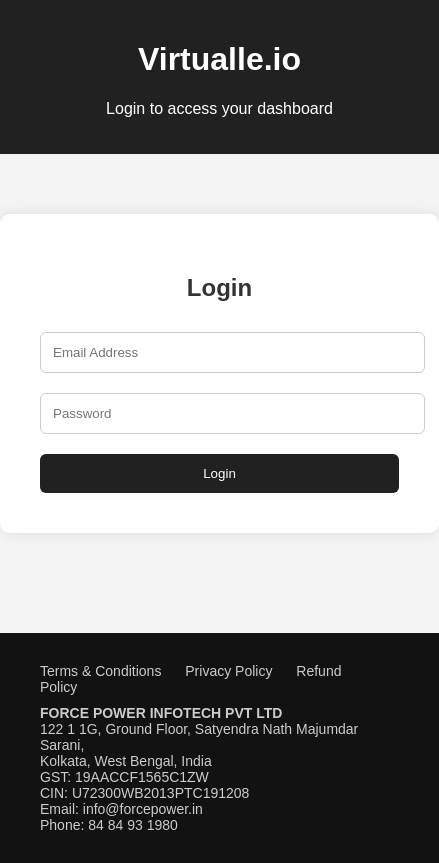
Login (219, 473)
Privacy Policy (228, 671)
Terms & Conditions (100, 671)
